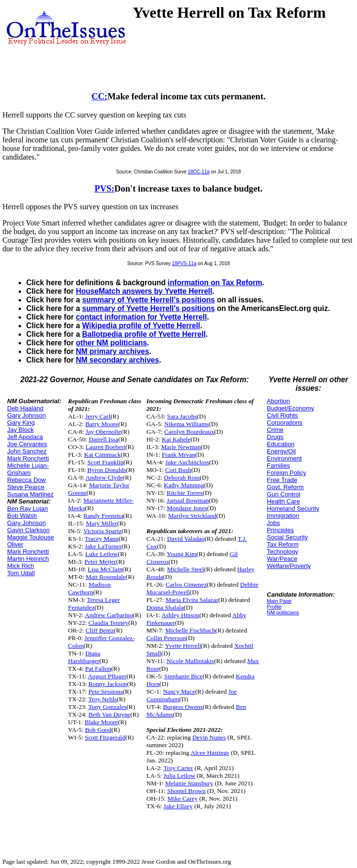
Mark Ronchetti (28, 458)
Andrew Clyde (104, 477)
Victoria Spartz (103, 531)
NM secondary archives (117, 360)
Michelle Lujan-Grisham (28, 469)
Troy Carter (178, 768)
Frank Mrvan (178, 455)
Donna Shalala (165, 607)
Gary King (21, 423)
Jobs (273, 523)
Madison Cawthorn (89, 588)
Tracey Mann (102, 539)
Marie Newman (181, 447)
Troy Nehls (103, 699)
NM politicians (283, 612)
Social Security (287, 537)
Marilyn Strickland (192, 516)
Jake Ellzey (178, 806)
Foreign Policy (286, 473)
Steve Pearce (26, 487)
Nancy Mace (179, 691)
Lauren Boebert (105, 447)
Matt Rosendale (105, 577)
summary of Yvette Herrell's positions (148, 300)
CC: (100, 96)
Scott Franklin (105, 462)
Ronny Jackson (108, 684)
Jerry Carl (98, 416)
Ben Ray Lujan (27, 509)
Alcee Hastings (210, 753)
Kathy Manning (184, 485)
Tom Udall (21, 573)
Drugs (275, 437)
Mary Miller (102, 523)
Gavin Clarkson (28, 530)
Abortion (278, 401)
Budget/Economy (290, 408)
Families (278, 466)
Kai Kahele (176, 439)
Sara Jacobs (182, 416)
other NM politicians (111, 343)
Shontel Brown (186, 791)
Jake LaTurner (103, 546)
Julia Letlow (179, 776)
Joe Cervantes (27, 444)
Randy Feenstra (103, 516)
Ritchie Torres (184, 493)
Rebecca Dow (26, 480)
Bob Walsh (22, 516)
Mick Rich (21, 566)
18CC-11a (199, 172)
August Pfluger (107, 676)
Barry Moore (101, 424)
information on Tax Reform (215, 283)
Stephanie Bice (183, 676)
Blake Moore (101, 722)
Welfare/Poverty (289, 566)
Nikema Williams (187, 424)
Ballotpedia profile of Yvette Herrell (144, 334)
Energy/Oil (281, 451)
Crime (275, 430)
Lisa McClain (105, 569)
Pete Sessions (105, 691)
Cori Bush (178, 470)
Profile (274, 607)
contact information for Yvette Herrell (141, 317)
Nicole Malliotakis (190, 661)
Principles (280, 530)
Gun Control (283, 494)
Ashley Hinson (180, 615)
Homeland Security (293, 509)
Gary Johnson (26, 415)
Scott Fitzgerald (105, 737)
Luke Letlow (101, 554)
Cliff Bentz (100, 630)
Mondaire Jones (187, 508)
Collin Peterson (166, 638)
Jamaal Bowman (188, 500)
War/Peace (282, 559)
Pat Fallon (98, 669)
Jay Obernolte (103, 432)
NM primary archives (112, 351)
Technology (283, 552)
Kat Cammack (102, 455)
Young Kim (182, 554)
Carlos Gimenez (186, 584)
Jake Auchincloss (187, 462)
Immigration (283, 516)
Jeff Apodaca (25, 437)
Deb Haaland (25, 408)
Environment (284, 458)
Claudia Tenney (108, 623)
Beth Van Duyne (109, 714)
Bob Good (98, 730)
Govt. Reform (285, 487)
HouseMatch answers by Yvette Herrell (144, 291)
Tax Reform (283, 544)
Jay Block (21, 430)
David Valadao (186, 539)
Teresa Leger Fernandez (94, 604)
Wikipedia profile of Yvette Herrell (141, 326)
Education (281, 444)
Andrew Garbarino (109, 615)
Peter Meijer (100, 562)
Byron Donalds (107, 470)
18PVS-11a (184, 263)
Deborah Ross (182, 477)
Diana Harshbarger (84, 657)
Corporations (284, 423)
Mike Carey (183, 798)
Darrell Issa (104, 439)
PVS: (105, 188)
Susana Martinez (31, 494)
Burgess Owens (183, 707)
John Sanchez (27, 451)
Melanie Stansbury (189, 783)
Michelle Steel (185, 569)
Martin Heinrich (28, 559)
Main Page (279, 601)
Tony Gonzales (107, 707)
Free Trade (282, 480)
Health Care (283, 501)
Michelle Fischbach (190, 630)
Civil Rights (282, 415)
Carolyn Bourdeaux (189, 432)
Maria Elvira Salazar (192, 600)
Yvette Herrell (183, 646)
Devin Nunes (209, 737)
